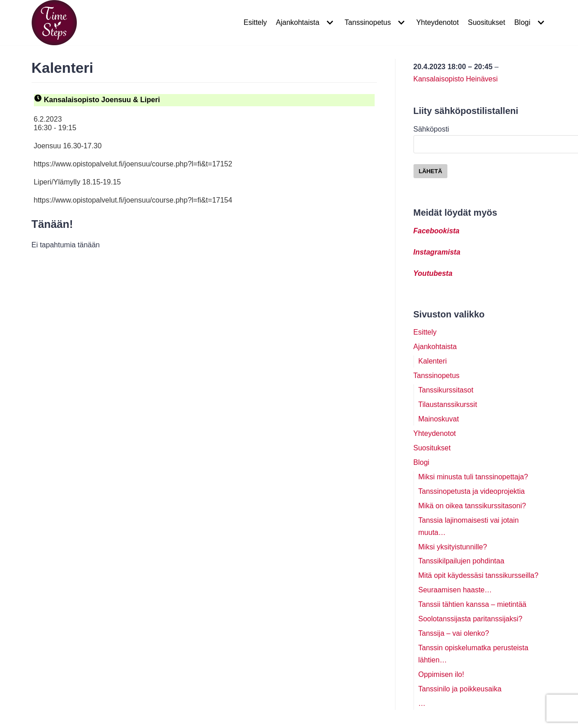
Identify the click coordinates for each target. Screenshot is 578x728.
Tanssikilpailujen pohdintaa (461, 561)
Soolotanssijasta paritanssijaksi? (470, 619)
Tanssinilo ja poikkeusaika (460, 689)
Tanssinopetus (437, 376)
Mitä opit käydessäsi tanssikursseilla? (479, 575)
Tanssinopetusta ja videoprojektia (472, 491)
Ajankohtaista (435, 347)
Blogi (422, 462)
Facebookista (437, 231)
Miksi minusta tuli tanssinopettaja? (473, 477)
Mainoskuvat (439, 419)
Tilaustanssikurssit (448, 404)
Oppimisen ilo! (441, 674)
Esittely (255, 22)
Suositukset (486, 22)
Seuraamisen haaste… (455, 590)
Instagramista (437, 252)
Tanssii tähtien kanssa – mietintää (472, 604)
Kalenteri (433, 361)
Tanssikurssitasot (446, 390)
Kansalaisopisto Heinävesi (456, 79)
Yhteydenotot (437, 22)
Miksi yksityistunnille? (453, 547)
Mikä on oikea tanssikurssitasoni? (472, 506)
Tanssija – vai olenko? (454, 633)
